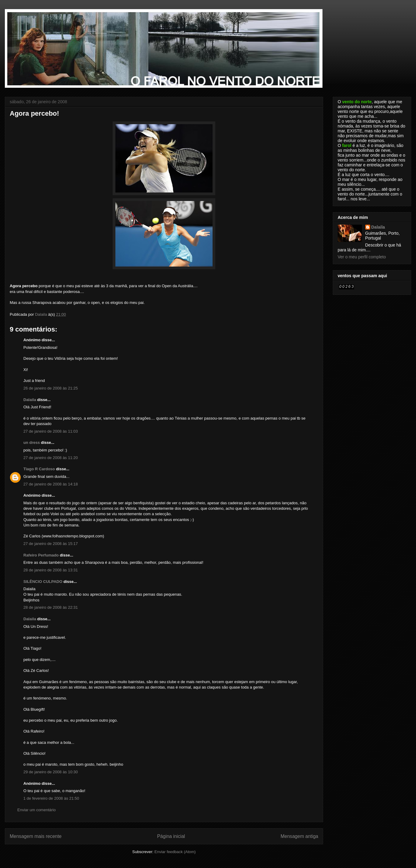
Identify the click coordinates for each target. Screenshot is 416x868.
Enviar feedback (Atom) (175, 852)
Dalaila (30, 400)
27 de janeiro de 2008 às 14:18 (51, 484)
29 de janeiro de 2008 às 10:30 (51, 772)
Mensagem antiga (299, 836)
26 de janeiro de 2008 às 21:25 (51, 388)
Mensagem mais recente (36, 836)
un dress (32, 443)
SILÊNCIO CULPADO (43, 582)
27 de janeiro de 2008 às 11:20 (51, 458)
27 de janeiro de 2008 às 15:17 (51, 544)
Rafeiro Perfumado (41, 555)
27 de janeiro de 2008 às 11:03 (51, 431)
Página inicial (171, 836)
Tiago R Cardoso (39, 469)
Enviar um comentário (36, 810)
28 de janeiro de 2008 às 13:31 (51, 570)
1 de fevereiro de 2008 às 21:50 (51, 798)
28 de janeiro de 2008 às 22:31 (51, 607)
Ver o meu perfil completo (362, 257)
